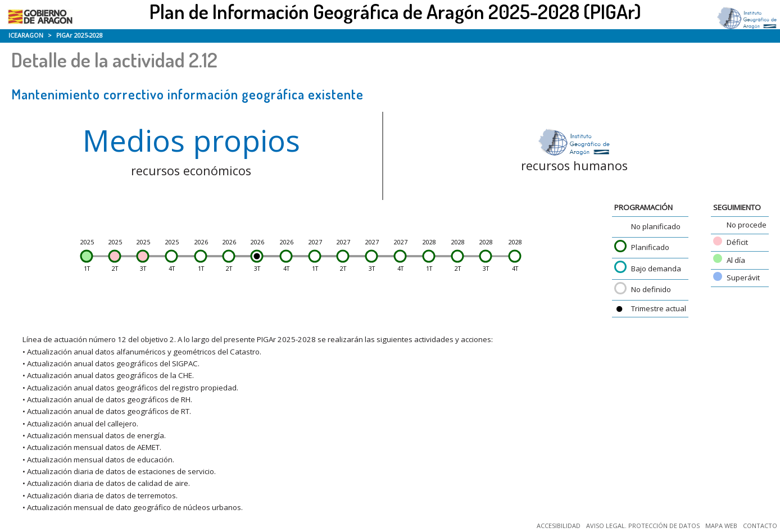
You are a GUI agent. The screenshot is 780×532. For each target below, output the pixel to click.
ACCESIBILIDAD (559, 526)
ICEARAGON (26, 35)
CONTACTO (760, 526)
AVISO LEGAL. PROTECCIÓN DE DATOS (643, 526)
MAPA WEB (721, 526)
